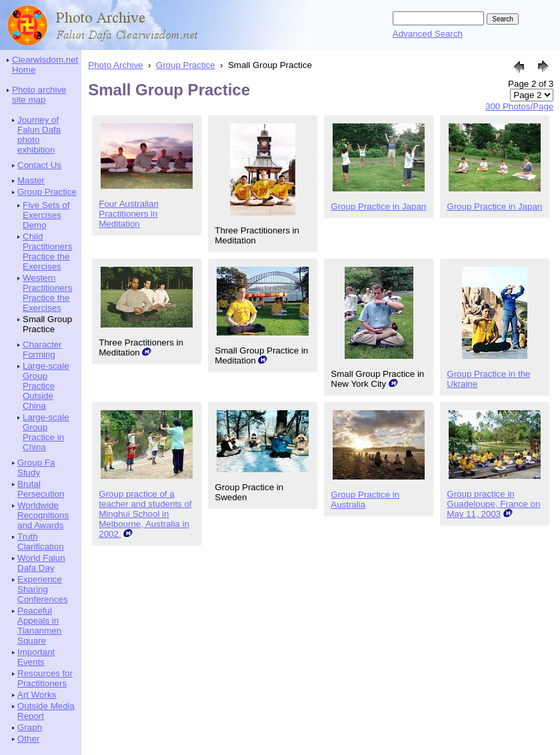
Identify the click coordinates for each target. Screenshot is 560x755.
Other (28, 739)
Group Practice (47, 192)
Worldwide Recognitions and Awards (43, 515)
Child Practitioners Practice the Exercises (47, 251)
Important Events (36, 657)
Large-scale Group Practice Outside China (46, 386)
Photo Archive (115, 65)
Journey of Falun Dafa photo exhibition (39, 135)
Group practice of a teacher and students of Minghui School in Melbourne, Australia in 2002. (145, 514)
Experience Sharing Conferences (43, 589)
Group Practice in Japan (378, 206)
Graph (30, 727)
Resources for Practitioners (45, 678)
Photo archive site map (39, 95)
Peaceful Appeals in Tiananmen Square (39, 626)
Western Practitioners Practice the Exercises (47, 293)
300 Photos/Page (519, 106)
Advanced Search (428, 34)
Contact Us (39, 165)
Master (31, 180)
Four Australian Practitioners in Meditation (129, 214)
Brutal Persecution (41, 489)
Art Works (37, 695)
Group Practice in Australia (365, 500)
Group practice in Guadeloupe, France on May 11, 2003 (493, 504)
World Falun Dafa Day (41, 563)
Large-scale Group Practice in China (46, 432)
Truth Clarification (41, 542)
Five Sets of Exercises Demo (46, 215)
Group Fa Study (36, 468)
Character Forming (42, 349)
